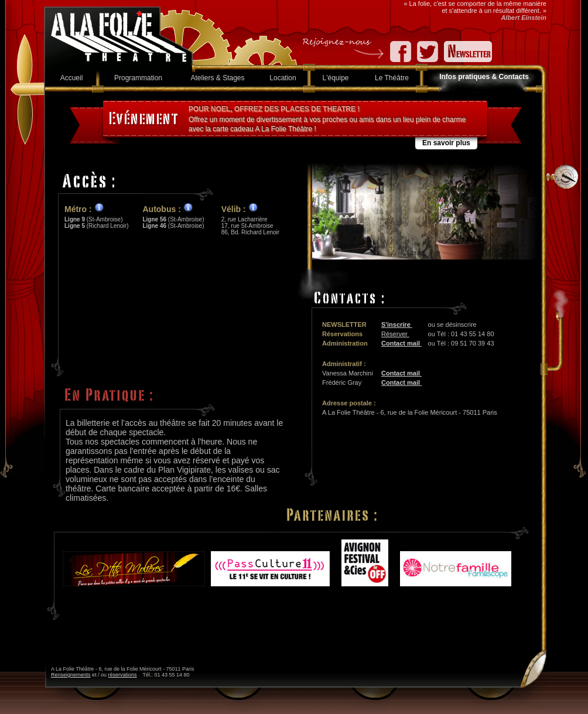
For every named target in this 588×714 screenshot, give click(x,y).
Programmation (138, 78)
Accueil (72, 78)
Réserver (395, 334)
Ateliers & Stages (217, 78)
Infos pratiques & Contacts (484, 77)
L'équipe (336, 78)
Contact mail (401, 343)
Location (283, 78)
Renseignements (71, 675)
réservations (123, 675)
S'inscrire (397, 324)
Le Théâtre (392, 78)
